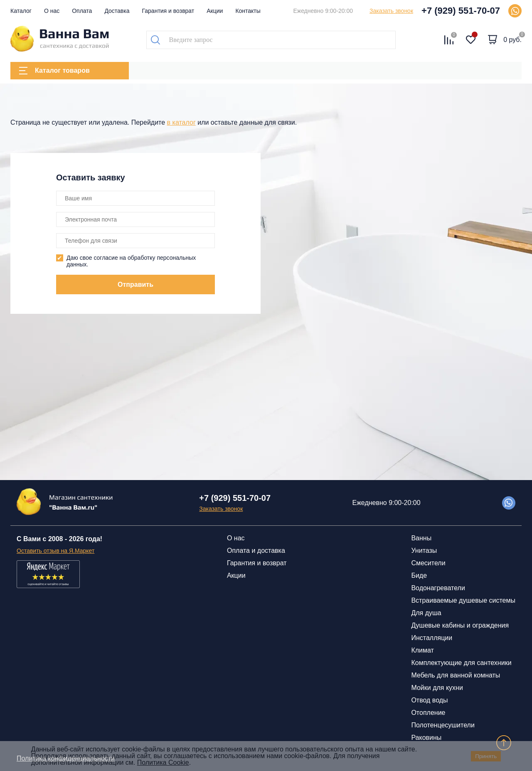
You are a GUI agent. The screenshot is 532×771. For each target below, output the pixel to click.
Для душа (426, 613)
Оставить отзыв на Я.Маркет (55, 551)
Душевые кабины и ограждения (460, 625)
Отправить (135, 285)
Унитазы (424, 551)
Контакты (248, 11)
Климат (422, 650)
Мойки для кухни (437, 688)
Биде (419, 575)
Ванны (421, 538)
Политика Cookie (163, 762)
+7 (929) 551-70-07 (461, 11)
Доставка (117, 11)
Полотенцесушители (443, 725)
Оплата (82, 11)
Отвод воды (429, 700)
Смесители (428, 563)
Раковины (426, 738)
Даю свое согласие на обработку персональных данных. (131, 261)
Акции (215, 11)
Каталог (21, 11)
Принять (486, 756)
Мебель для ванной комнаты (456, 675)
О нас (52, 11)
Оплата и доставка (256, 551)
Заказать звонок (391, 11)
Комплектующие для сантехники (461, 663)
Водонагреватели (438, 588)
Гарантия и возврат (168, 11)
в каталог (181, 122)
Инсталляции (432, 638)
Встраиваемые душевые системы (463, 600)
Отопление (428, 713)
